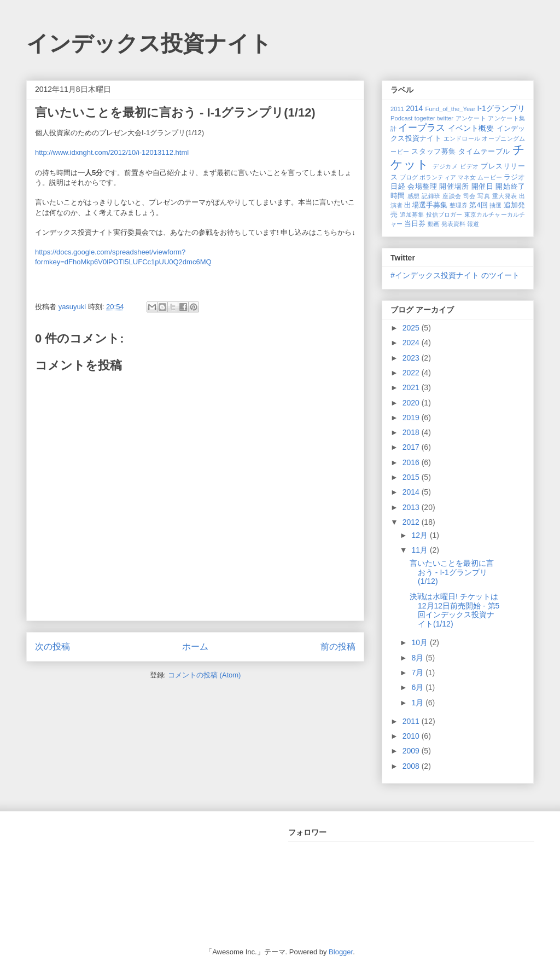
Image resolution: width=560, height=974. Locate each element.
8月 (418, 658)
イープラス (422, 128)
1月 (418, 703)
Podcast (401, 118)
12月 (420, 535)
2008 (412, 766)
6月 (418, 687)
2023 (412, 358)
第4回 (478, 205)
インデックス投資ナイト (149, 43)
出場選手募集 (426, 205)
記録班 (431, 196)
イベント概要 (471, 128)
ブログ (409, 177)
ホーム (195, 647)
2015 (412, 477)
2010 (412, 736)
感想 (414, 196)
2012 (412, 522)
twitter (445, 118)
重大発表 (505, 196)
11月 (420, 550)
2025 (412, 328)
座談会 (452, 196)
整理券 (459, 205)
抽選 (495, 205)
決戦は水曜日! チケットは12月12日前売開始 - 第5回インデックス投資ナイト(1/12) (454, 610)
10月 (420, 642)
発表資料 (453, 224)
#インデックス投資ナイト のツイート (455, 275)
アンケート (471, 118)
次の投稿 (52, 647)
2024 (412, 343)
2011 (397, 109)
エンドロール (462, 138)
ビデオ (469, 166)
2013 (412, 507)
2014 (414, 108)
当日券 (415, 224)
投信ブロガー (444, 214)
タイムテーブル (484, 152)
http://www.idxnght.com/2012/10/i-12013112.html (112, 152)
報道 (473, 224)
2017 (412, 447)
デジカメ (445, 166)
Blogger (341, 952)
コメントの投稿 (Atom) (205, 675)
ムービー (489, 177)
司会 (469, 196)
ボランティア (438, 177)
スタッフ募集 (433, 152)
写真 (484, 196)
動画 (434, 224)
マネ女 (467, 177)
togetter (425, 118)
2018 (412, 432)
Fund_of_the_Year (450, 109)
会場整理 (422, 187)
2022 (412, 373)
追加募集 (412, 214)
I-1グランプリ (501, 108)
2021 (412, 387)
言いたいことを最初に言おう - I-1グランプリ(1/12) (452, 572)
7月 (418, 672)
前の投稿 (338, 647)
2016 (412, 462)
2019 (412, 418)
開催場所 (454, 187)
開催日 (483, 187)
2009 (412, 751)
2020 (412, 403)
